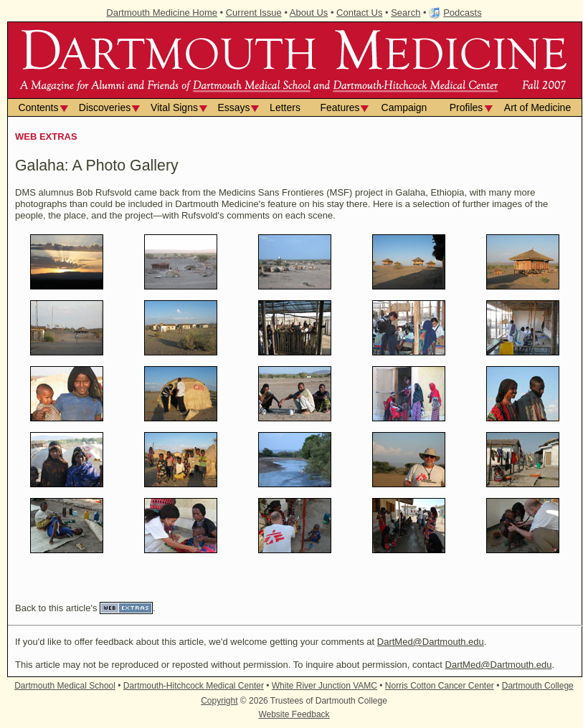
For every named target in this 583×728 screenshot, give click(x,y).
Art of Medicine (537, 107)
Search (406, 13)
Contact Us (359, 13)
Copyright (219, 701)
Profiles (466, 107)
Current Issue (254, 13)
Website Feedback (294, 714)
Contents (38, 107)
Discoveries (105, 107)
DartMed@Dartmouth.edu (431, 642)
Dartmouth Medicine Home (162, 13)
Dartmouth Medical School (65, 686)
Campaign (404, 107)
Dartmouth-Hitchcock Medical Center (194, 686)
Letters (285, 107)
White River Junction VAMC (324, 686)
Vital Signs (174, 107)
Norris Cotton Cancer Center (440, 686)
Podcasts (462, 13)
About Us (309, 13)
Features (340, 107)
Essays (233, 107)
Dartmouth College (538, 686)
